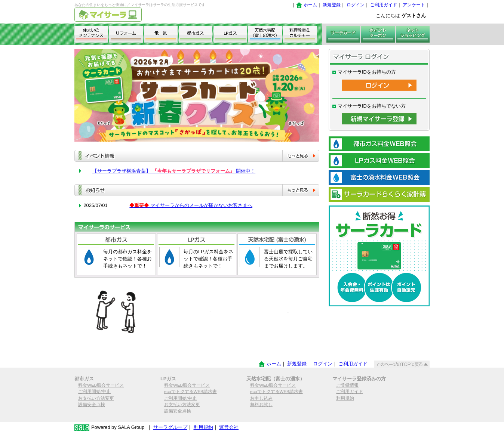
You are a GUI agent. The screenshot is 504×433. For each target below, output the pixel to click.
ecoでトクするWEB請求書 (190, 392)
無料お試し (261, 405)
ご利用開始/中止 (94, 392)
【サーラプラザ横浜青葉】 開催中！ (174, 171)
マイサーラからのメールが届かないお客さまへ (191, 205)
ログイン (356, 5)
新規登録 (332, 5)
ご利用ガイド (384, 5)
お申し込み (261, 398)
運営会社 (229, 427)
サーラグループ (170, 427)
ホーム (310, 5)
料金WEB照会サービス (101, 385)
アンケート (414, 5)
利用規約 (345, 398)
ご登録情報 (347, 385)
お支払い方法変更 (96, 398)
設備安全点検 (92, 405)
